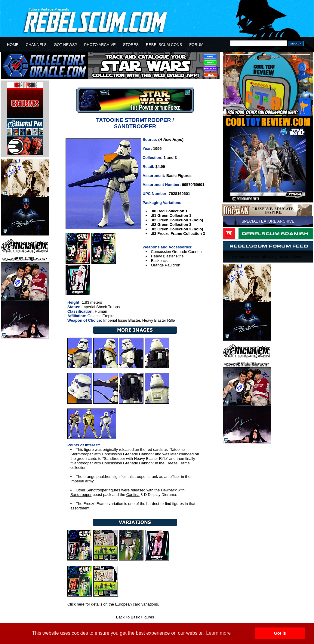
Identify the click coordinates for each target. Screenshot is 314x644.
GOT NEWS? (65, 45)
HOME (13, 45)
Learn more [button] (218, 633)
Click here (76, 604)
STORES (131, 45)
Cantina (133, 495)
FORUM (196, 45)
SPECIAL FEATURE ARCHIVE (268, 221)
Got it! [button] (280, 633)
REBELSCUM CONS (164, 45)
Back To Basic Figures (135, 617)
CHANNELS (36, 45)
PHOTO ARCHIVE (100, 45)
